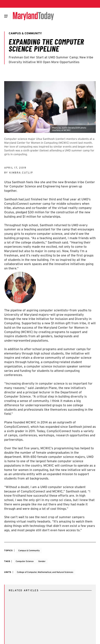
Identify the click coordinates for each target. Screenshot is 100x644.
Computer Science (25, 561)
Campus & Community (29, 550)
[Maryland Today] (33, 16)
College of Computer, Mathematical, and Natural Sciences (45, 572)
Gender (42, 561)
